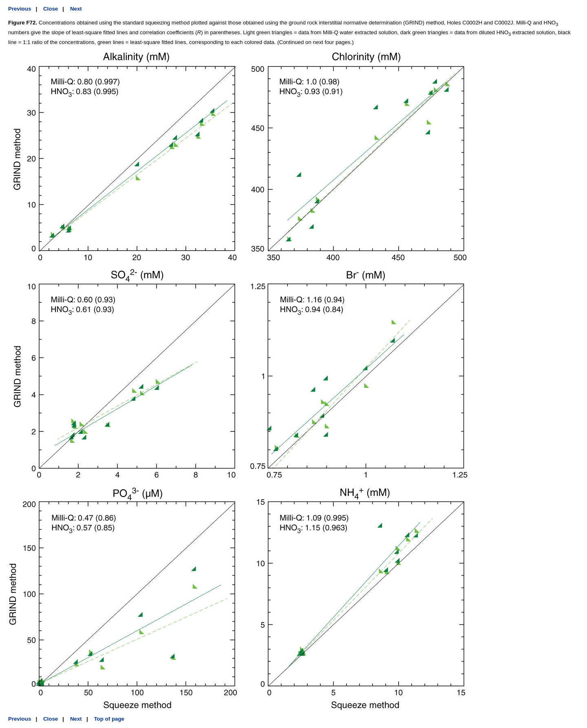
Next (76, 9)
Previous (20, 9)
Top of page (109, 719)
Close (51, 9)
